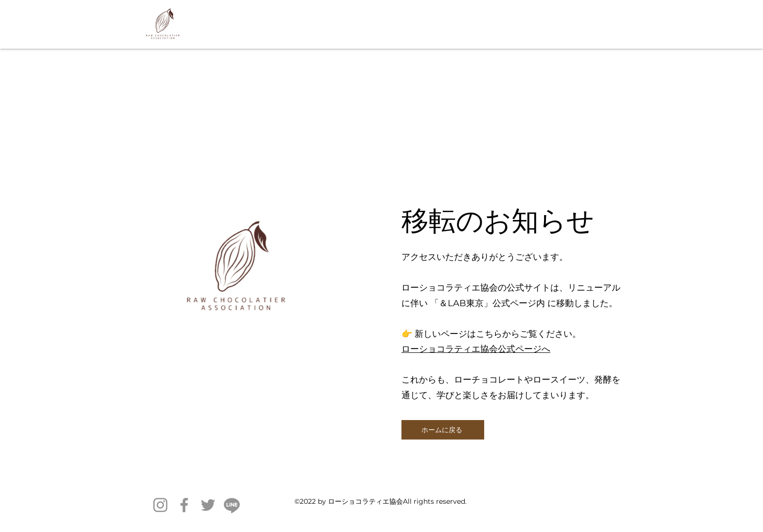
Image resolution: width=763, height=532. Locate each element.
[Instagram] (160, 505)
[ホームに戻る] (443, 430)
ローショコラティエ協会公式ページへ (476, 349)
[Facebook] (184, 505)
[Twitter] (208, 505)
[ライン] (232, 505)
